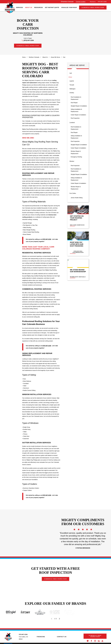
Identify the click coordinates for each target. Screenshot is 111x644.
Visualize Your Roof (69, 7)
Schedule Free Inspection (93, 8)
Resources (39, 7)
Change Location (81, 2)
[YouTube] (102, 641)
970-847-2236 (102, 2)
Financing (41, 637)
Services (20, 7)
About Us (29, 7)
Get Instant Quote (52, 7)
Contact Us (62, 637)
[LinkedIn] (99, 641)
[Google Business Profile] (88, 641)
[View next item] (59, 619)
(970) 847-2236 (29, 40)
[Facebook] (91, 641)
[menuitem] (20, 8)
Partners (93, 2)
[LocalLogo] (10, 8)
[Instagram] (95, 641)
